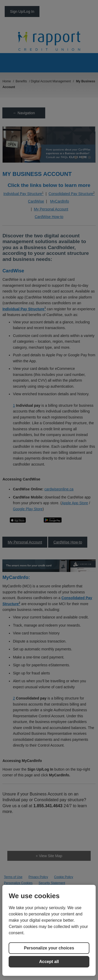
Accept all (49, 962)
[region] (49, 930)
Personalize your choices (49, 948)
